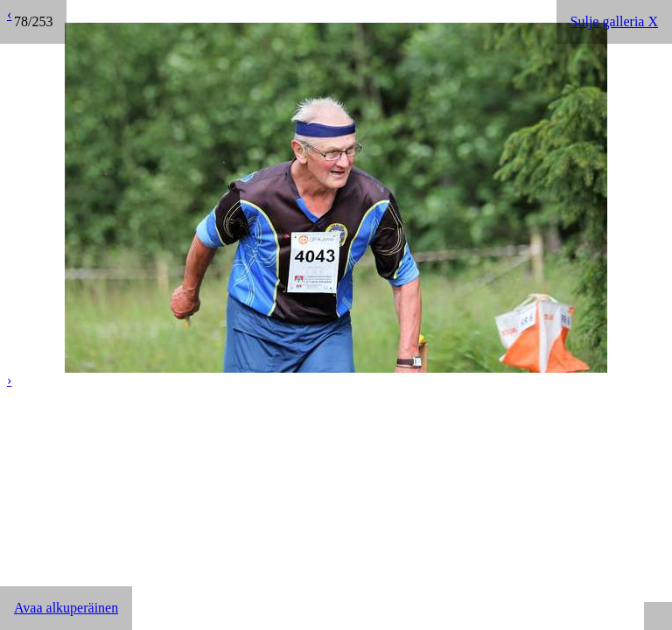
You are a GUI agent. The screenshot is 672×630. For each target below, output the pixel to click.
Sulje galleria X (614, 21)
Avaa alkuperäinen (66, 608)
